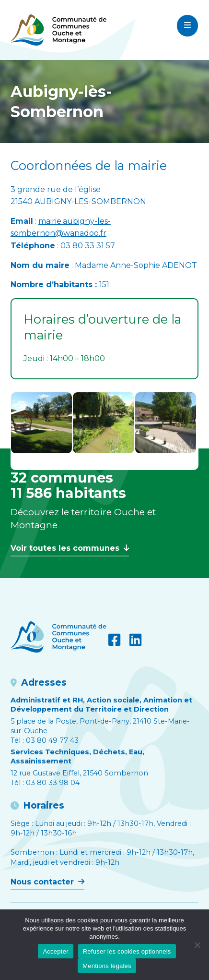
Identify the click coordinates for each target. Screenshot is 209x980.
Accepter (55, 951)
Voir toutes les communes (70, 548)
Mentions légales (107, 966)
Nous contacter (47, 882)
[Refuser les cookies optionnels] (197, 945)
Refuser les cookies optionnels (127, 951)
